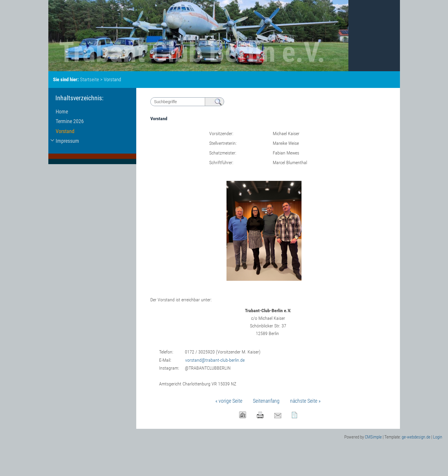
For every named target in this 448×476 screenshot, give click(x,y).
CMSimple (373, 437)
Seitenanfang (266, 401)
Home (62, 112)
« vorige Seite (229, 401)
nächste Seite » (305, 401)
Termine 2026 (70, 121)
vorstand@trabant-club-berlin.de (215, 360)
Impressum (67, 141)
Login (438, 437)
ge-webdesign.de (416, 437)
